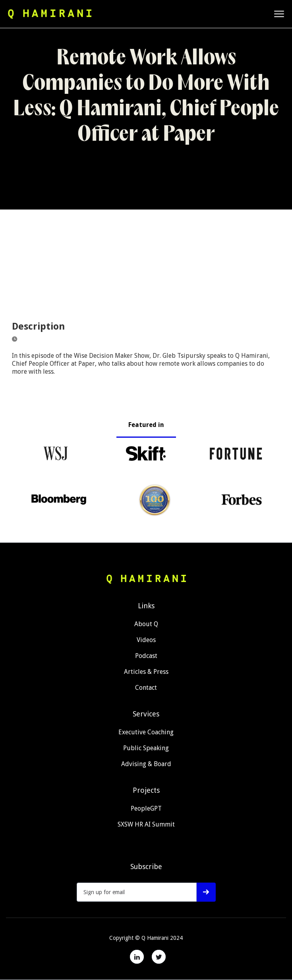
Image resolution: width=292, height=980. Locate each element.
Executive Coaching (146, 732)
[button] (279, 14)
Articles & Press (146, 672)
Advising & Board (146, 764)
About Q (146, 624)
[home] (50, 14)
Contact (146, 688)
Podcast (146, 656)
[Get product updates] (137, 892)
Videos (146, 640)
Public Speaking (146, 748)
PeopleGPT (146, 808)
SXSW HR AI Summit (146, 824)
